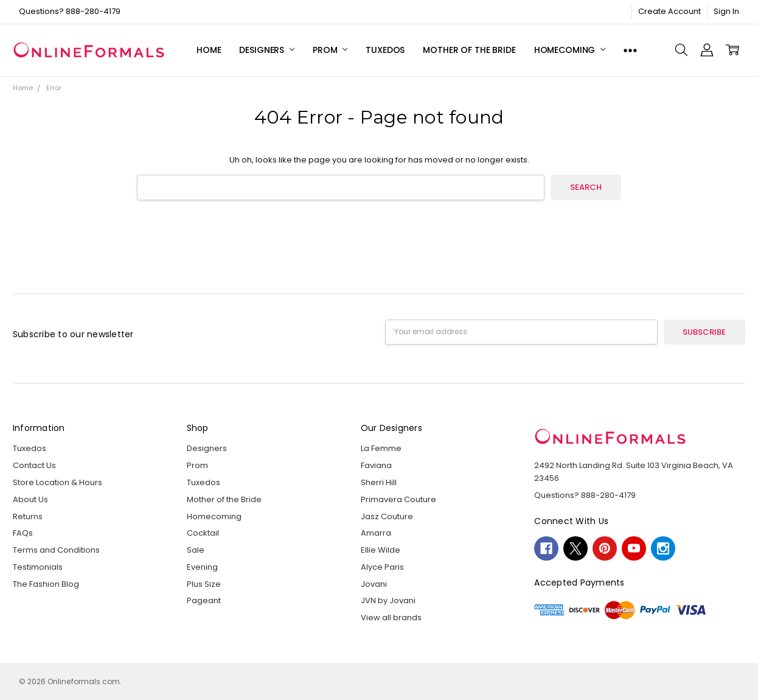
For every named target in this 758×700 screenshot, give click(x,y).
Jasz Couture (387, 516)
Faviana (376, 465)
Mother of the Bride (469, 50)
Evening (202, 567)
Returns (28, 516)
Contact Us (34, 465)
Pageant (204, 600)
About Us (30, 499)
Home (209, 50)
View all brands (391, 618)
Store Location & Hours (57, 482)
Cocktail (203, 533)
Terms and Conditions (56, 550)
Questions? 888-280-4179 (70, 11)
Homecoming (570, 50)
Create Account (669, 11)
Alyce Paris (382, 567)
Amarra (376, 533)
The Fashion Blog (46, 584)
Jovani (374, 584)
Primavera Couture (398, 499)
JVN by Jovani (388, 600)
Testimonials (38, 567)
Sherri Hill (379, 482)
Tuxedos (385, 50)
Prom (330, 50)
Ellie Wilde (381, 550)
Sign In (726, 11)
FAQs (23, 533)
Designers (267, 50)
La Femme (381, 448)
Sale (196, 550)
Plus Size (204, 584)
